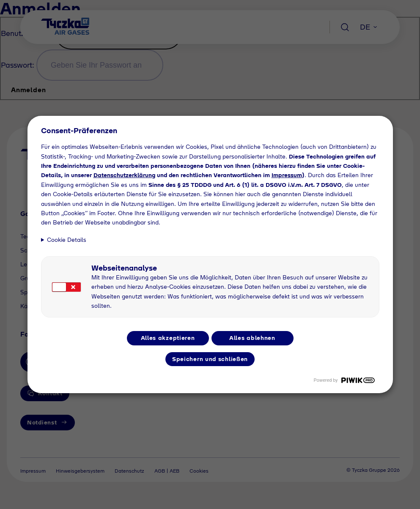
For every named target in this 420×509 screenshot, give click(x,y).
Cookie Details (67, 240)
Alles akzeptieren (168, 338)
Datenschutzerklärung (124, 175)
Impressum (287, 175)
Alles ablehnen (252, 338)
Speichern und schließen (210, 359)
